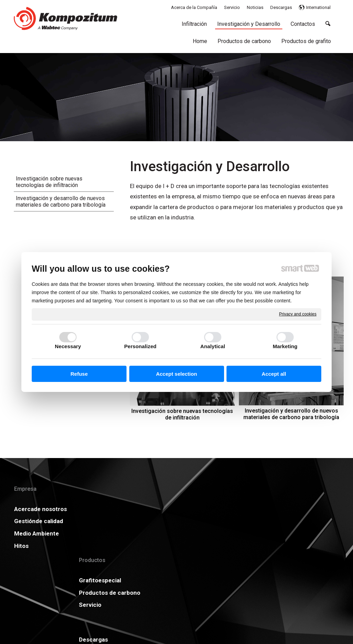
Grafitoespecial (105, 509)
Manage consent (269, 626)
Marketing (285, 346)
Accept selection (176, 374)
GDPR (233, 521)
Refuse (79, 374)
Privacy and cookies (298, 314)
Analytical (213, 346)
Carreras (167, 533)
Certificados (172, 521)
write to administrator (182, 626)
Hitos (21, 577)
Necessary (68, 346)
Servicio (96, 544)
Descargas (170, 509)
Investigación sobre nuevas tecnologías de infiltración (183, 414)
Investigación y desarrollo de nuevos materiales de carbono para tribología (291, 414)
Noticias (237, 509)
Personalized (140, 346)
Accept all (274, 374)
